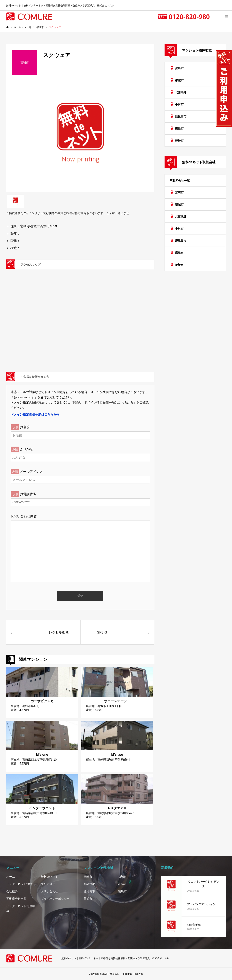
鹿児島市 (181, 116)
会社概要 (12, 891)
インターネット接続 (19, 884)
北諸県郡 (181, 92)
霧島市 (179, 129)
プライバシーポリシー (55, 899)
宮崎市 (179, 68)
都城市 (179, 80)
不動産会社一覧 (180, 181)
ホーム (11, 877)
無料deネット (50, 877)
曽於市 (179, 141)
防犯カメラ (48, 884)
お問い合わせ (49, 891)
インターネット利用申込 (21, 908)
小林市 (179, 104)
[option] (80, 136)
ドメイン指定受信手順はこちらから (35, 414)
